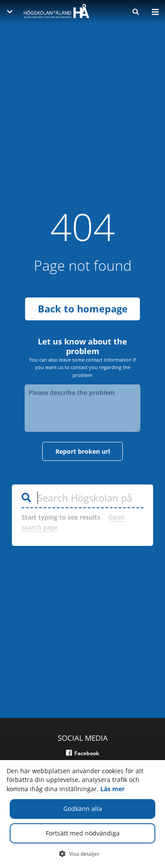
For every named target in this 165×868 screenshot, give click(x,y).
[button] (82, 854)
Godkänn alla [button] (83, 809)
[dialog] (82, 814)
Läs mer (112, 789)
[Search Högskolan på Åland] (83, 487)
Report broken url (83, 440)
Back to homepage (83, 298)
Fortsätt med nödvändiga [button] (83, 833)
